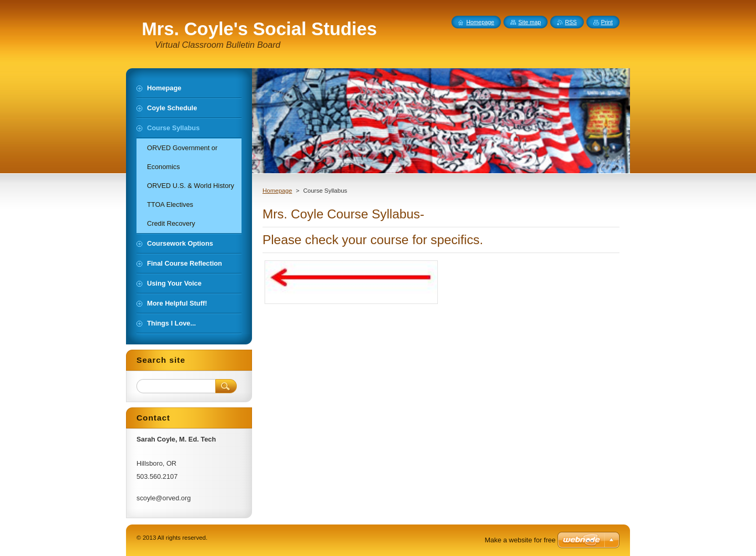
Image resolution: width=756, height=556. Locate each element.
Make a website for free (520, 540)
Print (607, 22)
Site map (529, 22)
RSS (571, 22)
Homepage (277, 191)
